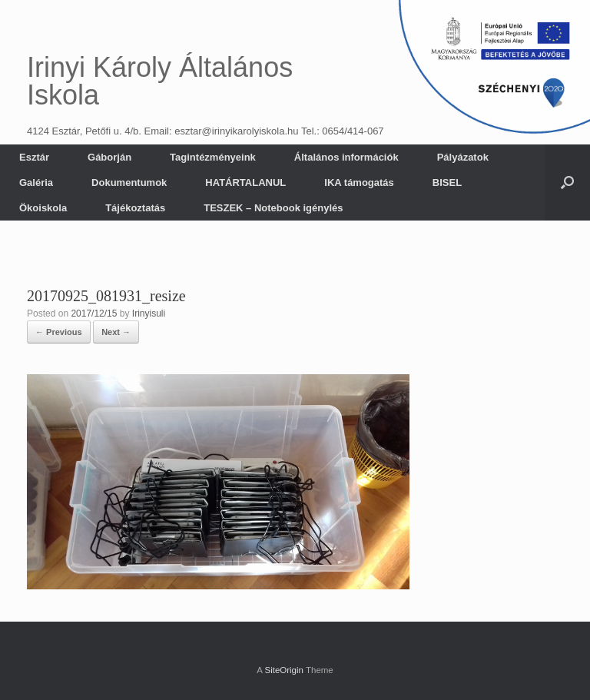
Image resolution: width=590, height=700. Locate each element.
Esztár (34, 157)
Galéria (36, 182)
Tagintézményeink (213, 157)
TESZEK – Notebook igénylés (273, 208)
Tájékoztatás (135, 208)
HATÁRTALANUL (245, 182)
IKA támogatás (359, 182)
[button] (567, 182)
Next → (116, 332)
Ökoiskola (43, 208)
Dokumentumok (129, 182)
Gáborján (109, 157)
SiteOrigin (284, 670)
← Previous (59, 332)
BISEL (447, 182)
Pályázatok (463, 157)
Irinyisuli (149, 314)
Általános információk (346, 157)
